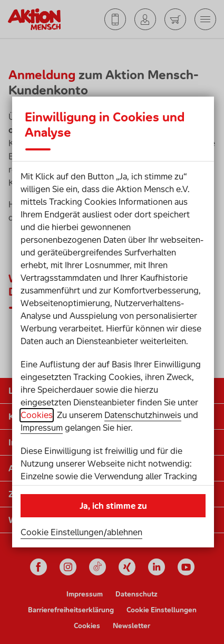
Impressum (42, 428)
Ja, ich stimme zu (113, 506)
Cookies (37, 415)
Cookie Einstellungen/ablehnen (81, 532)
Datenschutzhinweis (143, 415)
